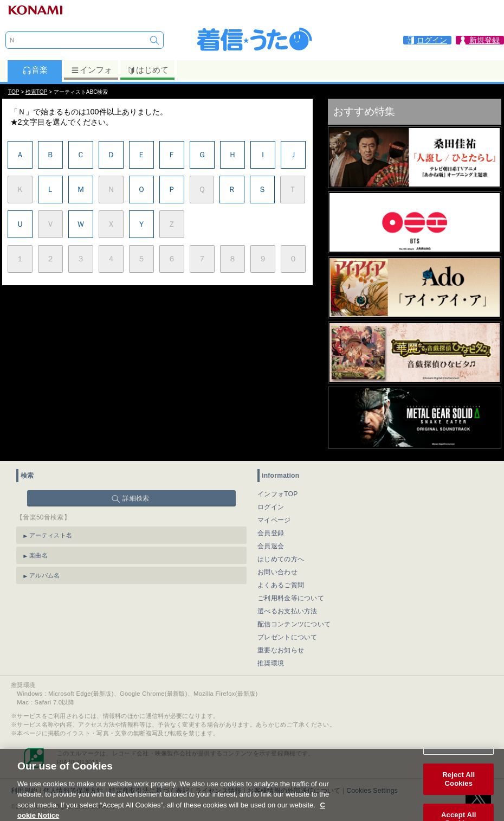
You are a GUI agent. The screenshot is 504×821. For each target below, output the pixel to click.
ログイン (271, 507)
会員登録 (271, 533)
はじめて (148, 70)
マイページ (274, 520)
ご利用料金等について (291, 598)
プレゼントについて (287, 637)
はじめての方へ (281, 559)
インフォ (91, 70)
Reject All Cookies (458, 784)
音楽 (35, 70)
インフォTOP (278, 494)
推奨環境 (271, 663)
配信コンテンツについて (294, 624)
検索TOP (36, 92)
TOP (14, 92)
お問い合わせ (277, 572)
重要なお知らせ (281, 650)
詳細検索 (136, 498)
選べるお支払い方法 (287, 611)
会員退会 (271, 546)
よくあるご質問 (281, 585)
